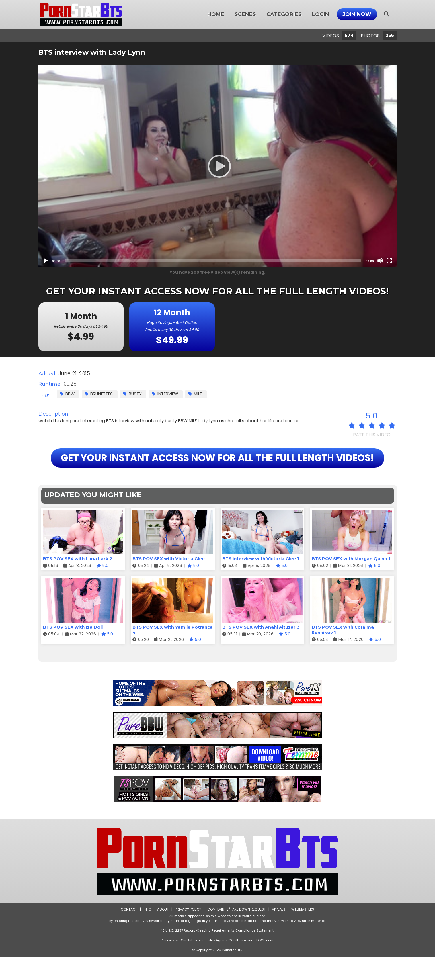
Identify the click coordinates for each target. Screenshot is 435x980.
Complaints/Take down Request (237, 932)
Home (216, 14)
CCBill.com (237, 963)
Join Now (357, 14)
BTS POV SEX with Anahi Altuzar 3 (261, 650)
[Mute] (380, 261)
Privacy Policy (187, 932)
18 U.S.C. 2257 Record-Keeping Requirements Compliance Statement (218, 953)
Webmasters (304, 932)
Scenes (245, 14)
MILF (197, 394)
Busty (134, 394)
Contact (128, 932)
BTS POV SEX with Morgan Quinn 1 (351, 582)
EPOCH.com (264, 963)
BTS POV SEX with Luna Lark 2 (78, 582)
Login (321, 14)
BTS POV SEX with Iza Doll (73, 650)
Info (146, 932)
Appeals (279, 932)
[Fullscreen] (389, 261)
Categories (284, 14)
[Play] (218, 166)
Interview (167, 394)
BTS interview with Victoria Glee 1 (261, 582)
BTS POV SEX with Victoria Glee (169, 582)
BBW (68, 394)
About (162, 932)
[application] (218, 166)
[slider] (213, 261)
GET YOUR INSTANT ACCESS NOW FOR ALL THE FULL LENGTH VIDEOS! (217, 469)
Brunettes (100, 394)
